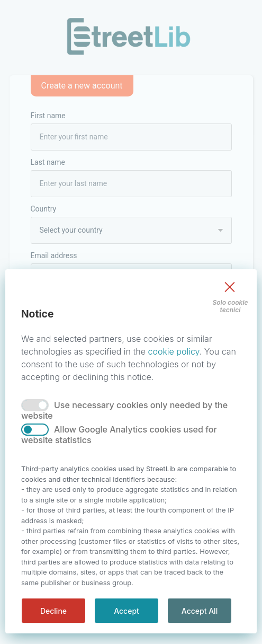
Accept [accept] (127, 611)
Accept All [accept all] (200, 611)
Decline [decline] (53, 611)
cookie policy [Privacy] (173, 351)
